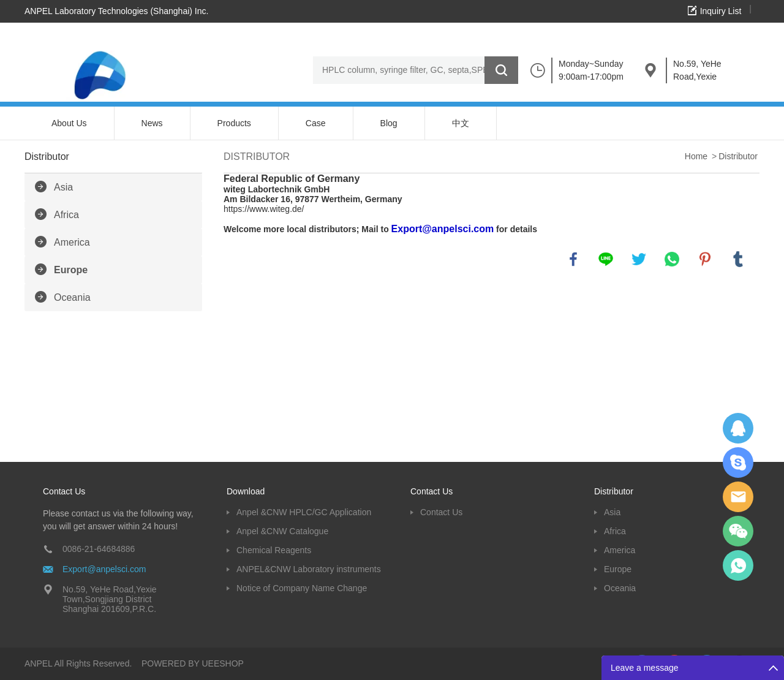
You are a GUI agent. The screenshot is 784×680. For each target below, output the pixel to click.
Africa (66, 215)
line (606, 259)
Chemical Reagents (274, 550)
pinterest (705, 259)
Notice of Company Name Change (302, 588)
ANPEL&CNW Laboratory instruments (309, 569)
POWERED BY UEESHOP (193, 663)
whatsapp (672, 259)
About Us (69, 123)
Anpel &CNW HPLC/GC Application (304, 512)
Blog (389, 123)
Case (316, 123)
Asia (63, 187)
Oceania (72, 297)
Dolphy (738, 428)
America (72, 242)
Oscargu (738, 463)
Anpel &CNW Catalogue (282, 531)
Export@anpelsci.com (104, 569)
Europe (71, 270)
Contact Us (441, 512)
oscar (738, 565)
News (152, 123)
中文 (461, 123)
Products (234, 123)
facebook (573, 259)
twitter (639, 259)
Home (696, 156)
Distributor (738, 156)
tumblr (738, 259)
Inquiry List (721, 11)
